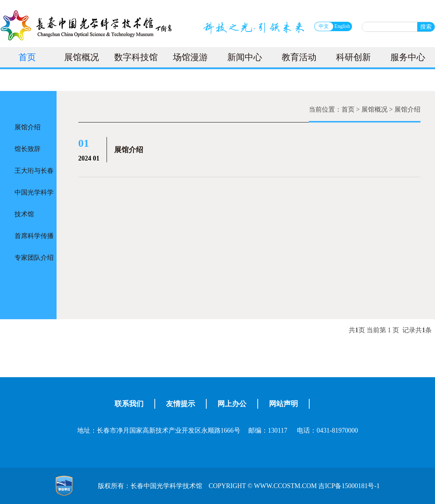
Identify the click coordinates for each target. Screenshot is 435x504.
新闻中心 (245, 57)
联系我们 (129, 404)
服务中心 (408, 57)
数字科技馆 (136, 57)
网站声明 (283, 404)
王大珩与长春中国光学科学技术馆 (34, 192)
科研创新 (353, 57)
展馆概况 (82, 57)
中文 (324, 26)
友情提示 (181, 404)
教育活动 (299, 57)
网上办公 (232, 404)
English (342, 26)
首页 (27, 57)
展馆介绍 (28, 127)
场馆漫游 (190, 57)
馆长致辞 (28, 149)
